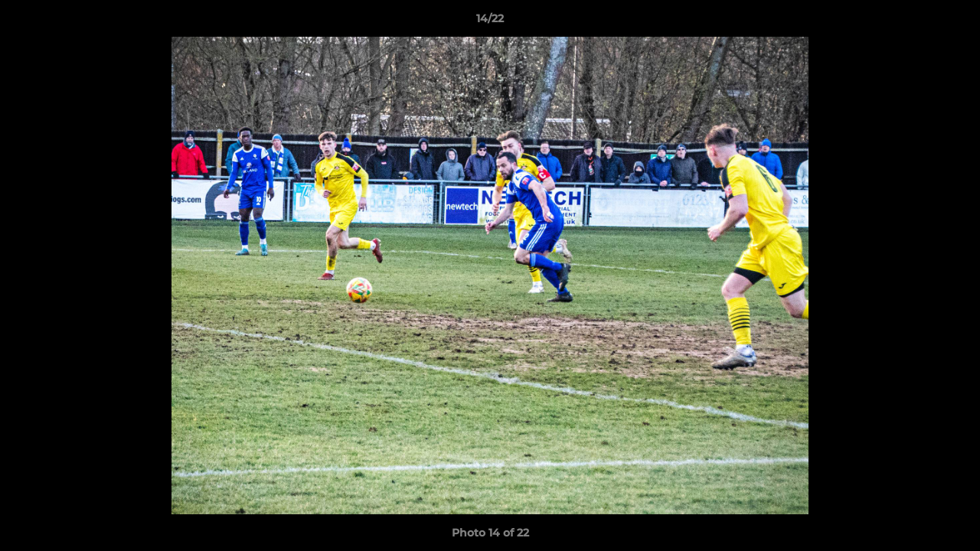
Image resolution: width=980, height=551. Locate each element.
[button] (952, 22)
